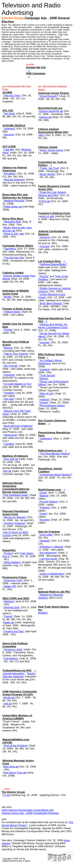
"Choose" (44, 246)
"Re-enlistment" (48, 553)
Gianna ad (45, 117)
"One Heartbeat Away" (16, 495)
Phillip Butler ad (12, 207)
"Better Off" (10, 586)
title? (42, 135)
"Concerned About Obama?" (56, 475)
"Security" (9, 134)
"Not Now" (9, 113)
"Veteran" (44, 399)
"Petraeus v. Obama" (51, 547)
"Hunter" (44, 402)
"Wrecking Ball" (12, 222)
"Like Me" (9, 150)
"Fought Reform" (49, 502)
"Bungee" (44, 520)
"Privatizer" (10, 174)
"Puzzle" (44, 276)
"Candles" (9, 444)
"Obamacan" (10, 435)
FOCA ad (44, 201)
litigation (43, 613)
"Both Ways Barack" (51, 303)
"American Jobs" (13, 649)
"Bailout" (44, 496)
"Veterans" (9, 128)
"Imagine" (45, 369)
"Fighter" (8, 330)
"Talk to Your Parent (15, 354)
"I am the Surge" (48, 559)
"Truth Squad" (47, 375)
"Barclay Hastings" (13, 676)
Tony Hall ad (10, 459)
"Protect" (8, 553)
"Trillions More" (12, 312)
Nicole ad (9, 697)
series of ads (47, 216)
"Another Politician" (14, 523)
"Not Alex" (9, 399)
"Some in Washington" (52, 574)
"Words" (44, 378)
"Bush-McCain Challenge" (18, 426)
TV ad (6, 795)
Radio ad (8, 622)
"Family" (8, 616)
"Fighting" (45, 508)
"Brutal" (8, 297)
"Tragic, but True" (49, 168)
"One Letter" (46, 535)
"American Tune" (13, 580)
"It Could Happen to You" (17, 384)
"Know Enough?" (49, 96)
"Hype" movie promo (51, 150)
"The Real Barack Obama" (55, 454)
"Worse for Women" (15, 517)
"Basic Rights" (47, 174)
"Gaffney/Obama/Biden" (53, 264)
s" (28, 354)
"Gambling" (10, 249)
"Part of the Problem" (16, 746)
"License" (44, 342)
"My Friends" (11, 366)
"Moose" (8, 348)
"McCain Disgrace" (14, 180)
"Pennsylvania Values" (52, 405)
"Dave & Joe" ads (14, 234)
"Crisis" (43, 493)
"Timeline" (9, 393)
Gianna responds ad (51, 111)
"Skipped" (45, 541)
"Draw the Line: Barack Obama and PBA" (52, 194)
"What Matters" (12, 562)
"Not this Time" (12, 95)
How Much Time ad (15, 773)
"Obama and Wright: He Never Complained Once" (53, 326)
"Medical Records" (14, 201)
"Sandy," (31, 673)
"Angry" (43, 514)
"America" (45, 237)
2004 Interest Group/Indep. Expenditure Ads (28, 810)
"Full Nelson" (11, 658)
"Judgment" (46, 439)
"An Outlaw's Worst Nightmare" (50, 362)
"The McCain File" (14, 258)
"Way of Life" (47, 393)
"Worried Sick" (12, 607)
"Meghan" (9, 601)
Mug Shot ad (11, 767)
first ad (7, 471)
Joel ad (7, 703)
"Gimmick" (9, 375)
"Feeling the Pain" (14, 631)
